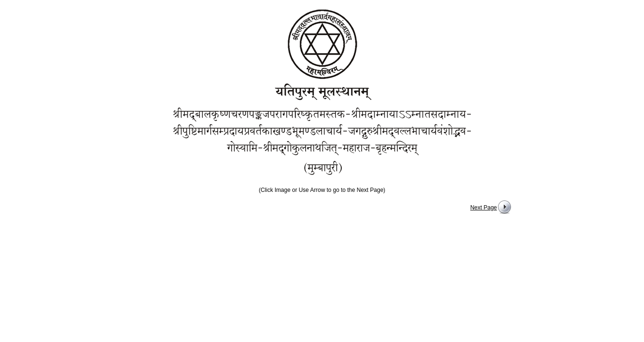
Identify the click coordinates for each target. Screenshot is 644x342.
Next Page (483, 208)
